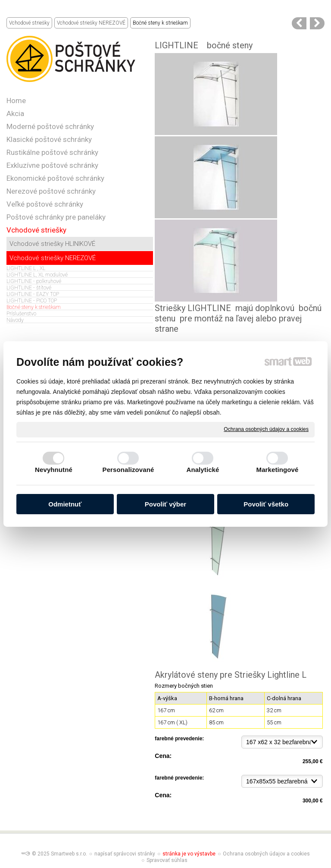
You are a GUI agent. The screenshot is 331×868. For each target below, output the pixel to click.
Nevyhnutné (54, 470)
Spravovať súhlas (167, 860)
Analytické (203, 470)
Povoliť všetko (266, 504)
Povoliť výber (165, 504)
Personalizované (128, 470)
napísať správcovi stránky (125, 854)
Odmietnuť (65, 504)
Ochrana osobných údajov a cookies (266, 429)
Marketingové (278, 470)
